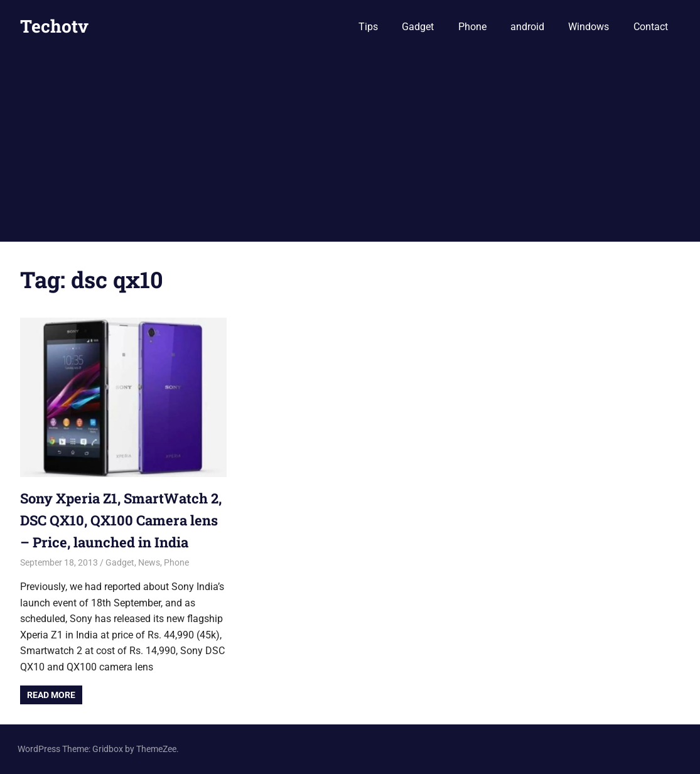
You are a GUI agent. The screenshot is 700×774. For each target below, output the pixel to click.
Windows (589, 27)
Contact (651, 27)
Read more (51, 695)
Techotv (54, 26)
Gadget (418, 27)
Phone (472, 27)
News (149, 562)
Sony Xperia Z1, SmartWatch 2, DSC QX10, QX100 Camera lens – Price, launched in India (121, 520)
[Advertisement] (350, 148)
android (527, 27)
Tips (368, 27)
